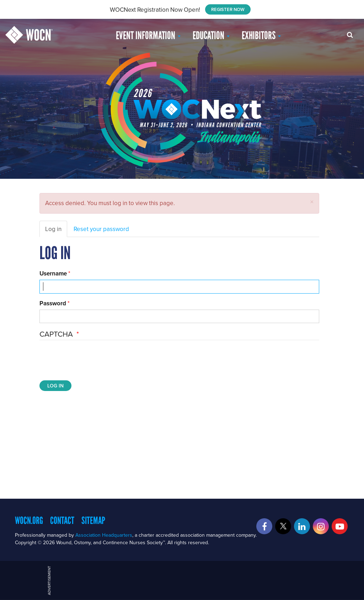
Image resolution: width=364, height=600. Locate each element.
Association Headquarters (104, 535)
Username (53, 273)
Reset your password (101, 229)
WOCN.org (29, 520)
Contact (62, 520)
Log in (53, 229)
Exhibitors (261, 35)
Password (53, 303)
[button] (312, 202)
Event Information (148, 35)
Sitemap (93, 520)
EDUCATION (211, 35)
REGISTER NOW (228, 9)
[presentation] (93, 361)
